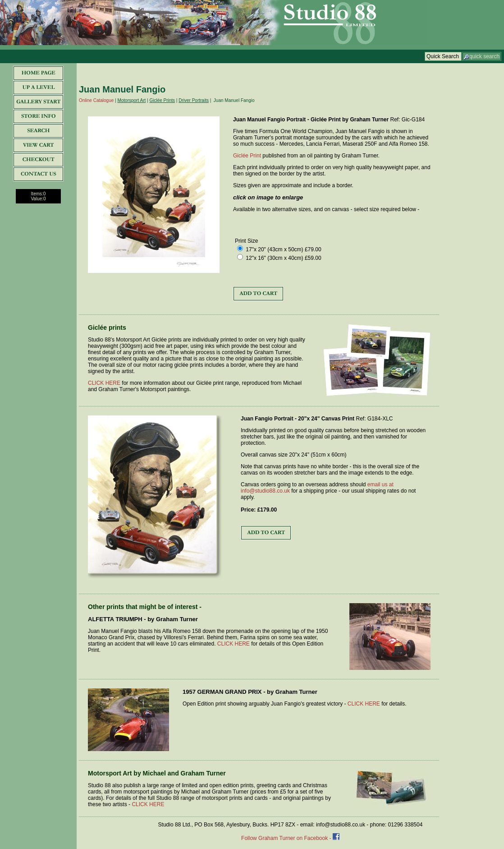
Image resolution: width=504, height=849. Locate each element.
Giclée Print (247, 156)
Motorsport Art (131, 100)
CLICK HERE (104, 383)
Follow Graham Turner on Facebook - (287, 838)
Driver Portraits (194, 100)
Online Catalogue (96, 100)
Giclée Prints (162, 100)
